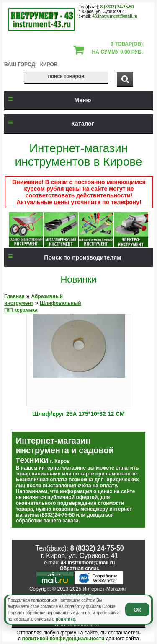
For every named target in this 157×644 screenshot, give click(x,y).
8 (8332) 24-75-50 (117, 7)
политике (65, 619)
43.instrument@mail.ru (115, 16)
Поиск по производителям (63, 257)
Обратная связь (79, 569)
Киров (49, 65)
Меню (48, 100)
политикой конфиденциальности (63, 639)
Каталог (49, 124)
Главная (14, 296)
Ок (137, 610)
